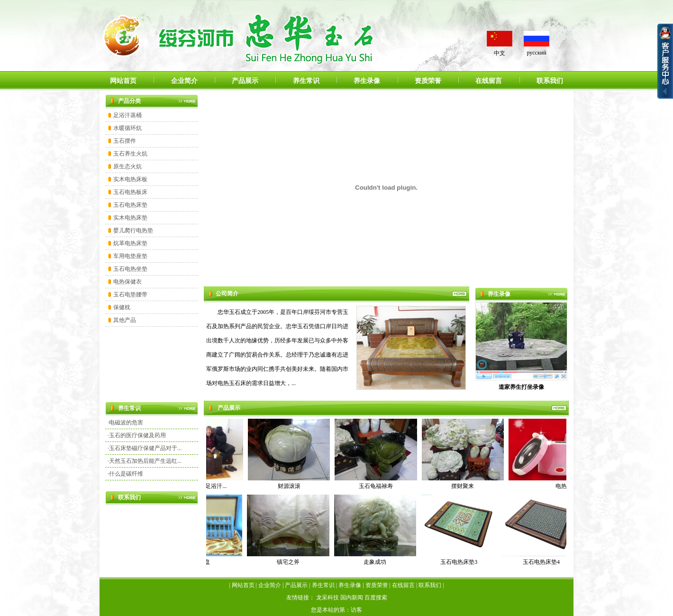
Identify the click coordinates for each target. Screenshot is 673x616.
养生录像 (367, 81)
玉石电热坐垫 (130, 269)
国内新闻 (352, 598)
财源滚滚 (291, 486)
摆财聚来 (464, 486)
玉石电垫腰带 (130, 294)
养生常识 (306, 81)
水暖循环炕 (127, 128)
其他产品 (125, 320)
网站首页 (123, 81)
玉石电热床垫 (130, 205)
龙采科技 (327, 598)
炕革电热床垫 (130, 243)
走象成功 (377, 562)
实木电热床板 (130, 179)
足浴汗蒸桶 (127, 115)
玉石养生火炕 (130, 154)
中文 (500, 53)
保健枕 (122, 307)
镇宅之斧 (290, 562)
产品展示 (245, 81)
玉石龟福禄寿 (377, 486)
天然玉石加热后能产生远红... (145, 461)
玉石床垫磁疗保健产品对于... (145, 448)
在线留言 (489, 81)
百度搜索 (376, 598)
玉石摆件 (125, 141)
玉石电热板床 (130, 192)
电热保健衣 (127, 282)
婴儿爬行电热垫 (133, 230)
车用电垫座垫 (130, 256)
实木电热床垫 (130, 218)
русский (536, 53)
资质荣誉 (428, 81)
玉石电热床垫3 (461, 562)
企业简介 (184, 81)
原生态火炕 (127, 166)
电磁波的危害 (126, 423)
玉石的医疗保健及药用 (137, 435)
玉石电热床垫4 (543, 562)
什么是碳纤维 (126, 474)
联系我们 (550, 81)
